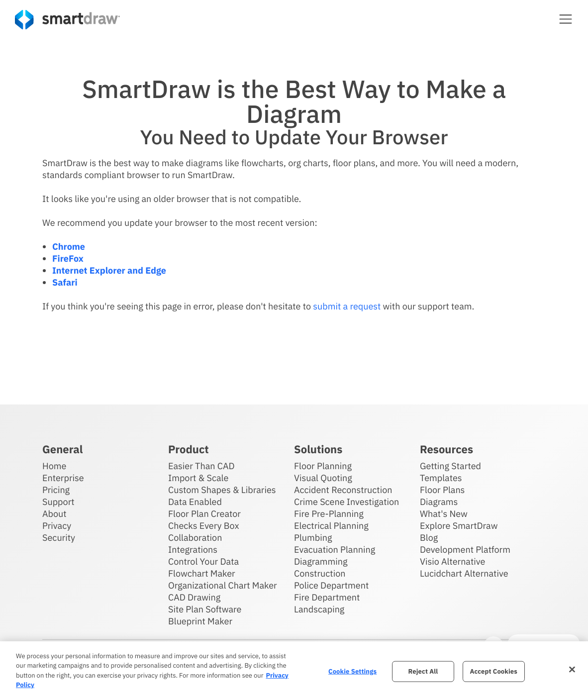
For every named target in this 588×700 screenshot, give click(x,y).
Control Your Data (203, 561)
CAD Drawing (194, 597)
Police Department (331, 585)
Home (54, 465)
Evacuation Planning (335, 549)
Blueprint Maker (200, 621)
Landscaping (319, 609)
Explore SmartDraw (459, 525)
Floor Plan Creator (204, 513)
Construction (320, 573)
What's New (444, 513)
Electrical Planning (331, 525)
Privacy (57, 525)
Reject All (423, 671)
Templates (441, 477)
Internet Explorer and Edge (109, 270)
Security (59, 537)
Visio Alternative (452, 561)
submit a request (347, 306)
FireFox (68, 258)
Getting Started (450, 465)
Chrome (69, 247)
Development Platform (465, 549)
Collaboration (195, 537)
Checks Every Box (204, 525)
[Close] (572, 669)
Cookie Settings (352, 671)
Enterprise (63, 477)
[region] (294, 671)
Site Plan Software (205, 609)
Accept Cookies (494, 671)
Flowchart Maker (202, 573)
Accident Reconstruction (343, 489)
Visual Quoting (323, 477)
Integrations (193, 549)
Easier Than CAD (201, 465)
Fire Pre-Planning (329, 513)
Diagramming (321, 561)
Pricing (56, 489)
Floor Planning (323, 465)
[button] (566, 19)
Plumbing (313, 537)
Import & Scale (198, 477)
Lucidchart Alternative (464, 573)
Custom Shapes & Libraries (222, 489)
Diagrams (439, 501)
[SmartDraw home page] (67, 20)
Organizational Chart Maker (223, 585)
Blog (429, 537)
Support (58, 501)
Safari (65, 282)
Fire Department (327, 597)
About (54, 513)
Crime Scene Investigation (346, 501)
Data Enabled (195, 501)
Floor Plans (442, 489)
